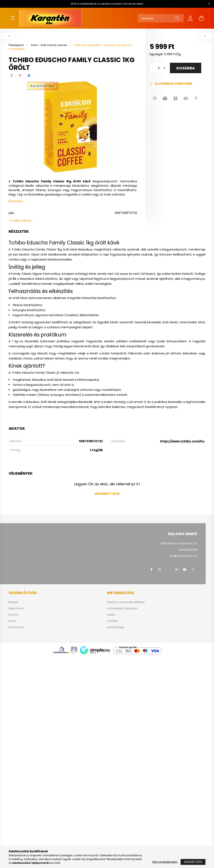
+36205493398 (188, 550)
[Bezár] (209, 4)
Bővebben (16, 201)
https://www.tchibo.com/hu (182, 441)
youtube (185, 570)
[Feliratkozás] (171, 84)
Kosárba (186, 68)
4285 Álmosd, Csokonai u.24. (179, 543)
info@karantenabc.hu (183, 556)
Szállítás (113, 621)
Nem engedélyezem (165, 862)
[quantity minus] (153, 68)
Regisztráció (16, 608)
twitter (168, 570)
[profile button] (190, 18)
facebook (151, 570)
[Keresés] (161, 18)
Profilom (13, 615)
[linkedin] (29, 76)
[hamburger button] (13, 18)
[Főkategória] (17, 45)
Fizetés (111, 615)
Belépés (13, 602)
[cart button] (201, 18)
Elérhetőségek (116, 627)
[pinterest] (20, 76)
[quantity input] (159, 68)
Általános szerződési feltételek (126, 602)
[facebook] (12, 76)
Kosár (12, 621)
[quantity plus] (164, 68)
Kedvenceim (16, 627)
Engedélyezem (193, 862)
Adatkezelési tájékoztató (122, 608)
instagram (160, 570)
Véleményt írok (107, 494)
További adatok (20, 221)
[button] (155, 98)
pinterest (176, 570)
